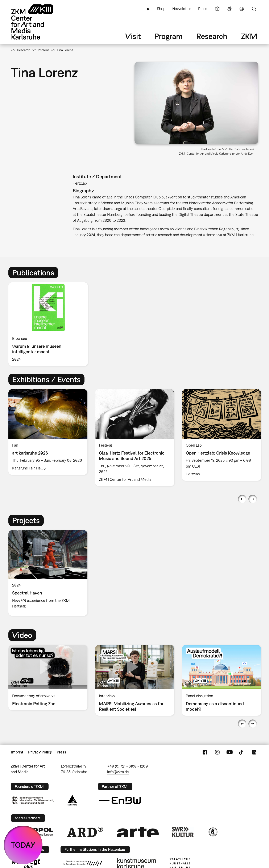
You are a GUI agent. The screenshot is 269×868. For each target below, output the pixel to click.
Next (253, 499)
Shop (161, 9)
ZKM (249, 36)
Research (212, 36)
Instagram (217, 752)
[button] (196, 103)
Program (168, 36)
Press (203, 9)
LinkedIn (254, 752)
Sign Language (229, 9)
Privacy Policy (40, 752)
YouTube (229, 752)
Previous (242, 499)
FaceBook (205, 752)
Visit (133, 36)
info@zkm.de (118, 772)
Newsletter (182, 9)
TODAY (23, 845)
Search (254, 9)
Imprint (17, 752)
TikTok (242, 752)
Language (242, 9)
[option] (50, 324)
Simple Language (217, 9)
